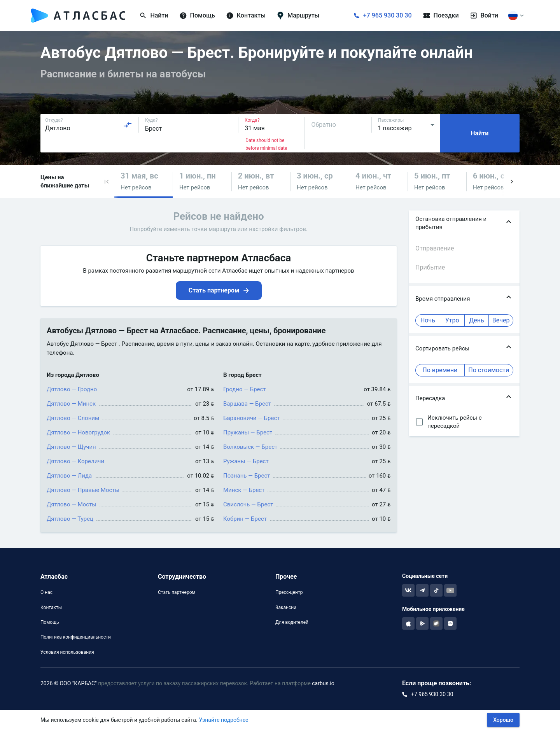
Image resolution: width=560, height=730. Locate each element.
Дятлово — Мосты (72, 504)
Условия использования (67, 652)
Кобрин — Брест (245, 519)
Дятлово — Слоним (73, 418)
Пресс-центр (289, 592)
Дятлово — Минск (71, 404)
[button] (107, 181)
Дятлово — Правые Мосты (83, 490)
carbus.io (323, 683)
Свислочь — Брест (248, 504)
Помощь (50, 622)
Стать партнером (177, 592)
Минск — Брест (244, 490)
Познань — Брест (247, 476)
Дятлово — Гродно (72, 389)
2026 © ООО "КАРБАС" (69, 683)
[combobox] (89, 125)
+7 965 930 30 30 (388, 15)
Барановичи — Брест (252, 418)
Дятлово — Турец (70, 519)
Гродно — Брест (245, 389)
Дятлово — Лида (69, 476)
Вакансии (286, 607)
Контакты (51, 607)
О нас (46, 592)
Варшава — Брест (247, 404)
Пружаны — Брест (248, 432)
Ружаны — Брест (246, 461)
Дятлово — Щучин (71, 447)
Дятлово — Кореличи (75, 461)
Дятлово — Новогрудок (78, 432)
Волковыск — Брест (250, 447)
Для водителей (292, 622)
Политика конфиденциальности (76, 637)
